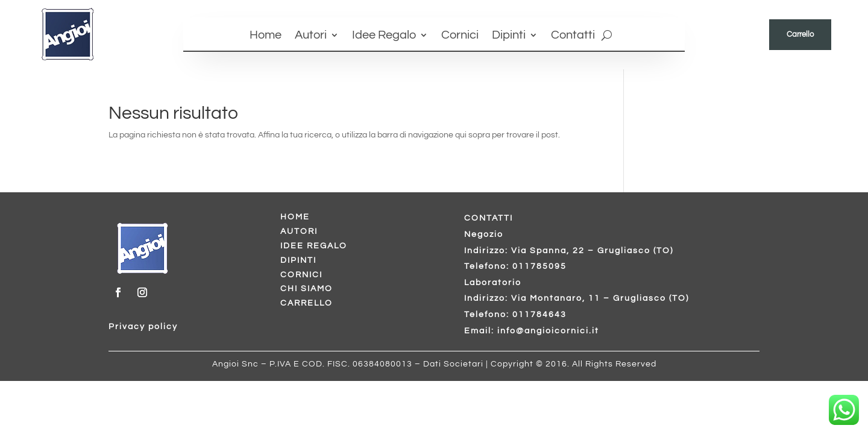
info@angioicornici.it (548, 331)
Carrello (800, 34)
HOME (295, 217)
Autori (311, 36)
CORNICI (301, 275)
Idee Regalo (384, 36)
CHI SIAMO (307, 289)
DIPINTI (298, 260)
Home (266, 36)
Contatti (573, 36)
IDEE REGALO (314, 246)
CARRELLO (307, 303)
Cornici (460, 36)
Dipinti (509, 36)
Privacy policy (143, 327)
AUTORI (299, 231)
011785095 (539, 266)
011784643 (539, 315)
